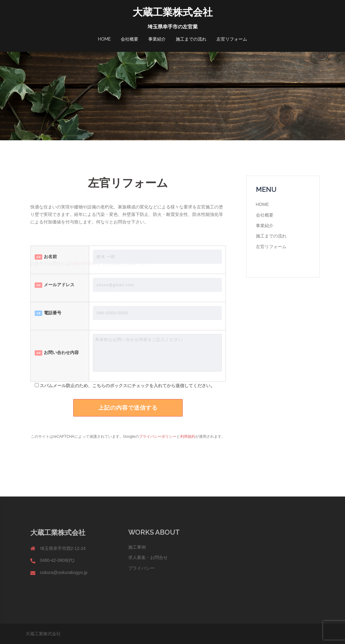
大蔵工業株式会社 (173, 12)
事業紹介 (157, 39)
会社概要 (129, 39)
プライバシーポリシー (158, 437)
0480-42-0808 (83, 266)
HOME (104, 39)
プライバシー (141, 568)
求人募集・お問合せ (148, 557)
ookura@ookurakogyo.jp (64, 572)
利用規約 (188, 437)
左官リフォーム (232, 39)
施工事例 (137, 547)
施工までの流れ (191, 39)
